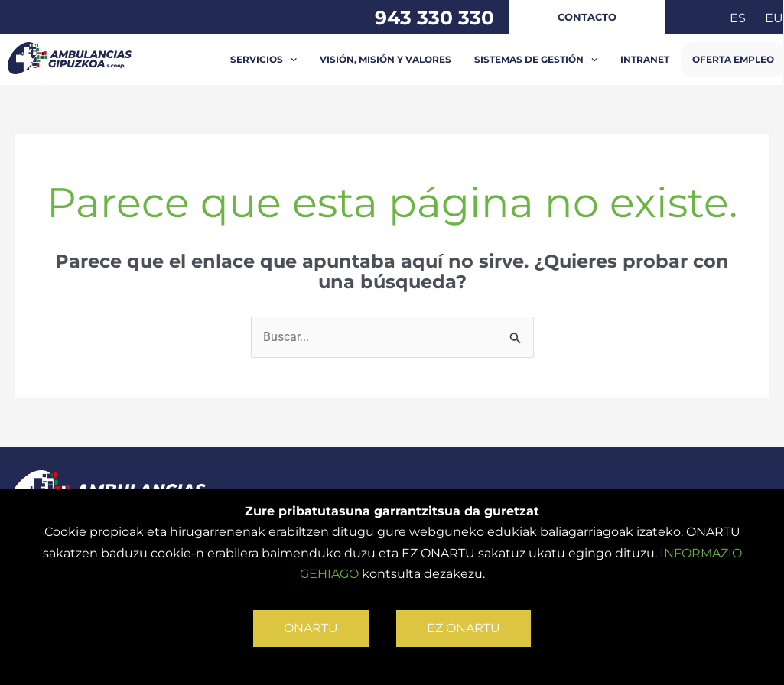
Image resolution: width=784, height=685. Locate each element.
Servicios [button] (264, 59)
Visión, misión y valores (385, 59)
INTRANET (645, 59)
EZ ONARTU (464, 628)
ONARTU (311, 628)
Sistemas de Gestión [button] (536, 59)
